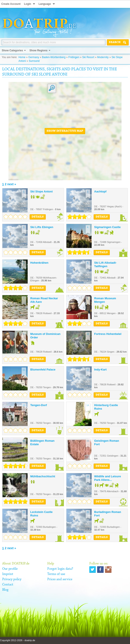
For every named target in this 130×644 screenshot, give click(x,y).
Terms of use (56, 574)
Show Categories (12, 50)
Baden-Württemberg (54, 57)
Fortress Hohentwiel (108, 334)
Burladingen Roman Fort (108, 514)
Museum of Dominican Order (45, 336)
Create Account (11, 4)
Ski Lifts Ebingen (42, 227)
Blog (5, 590)
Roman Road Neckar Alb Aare (44, 300)
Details (38, 217)
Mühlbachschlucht (43, 476)
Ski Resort (88, 57)
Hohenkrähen (39, 263)
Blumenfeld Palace (43, 370)
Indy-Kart (100, 370)
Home (22, 57)
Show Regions (38, 50)
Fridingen (74, 57)
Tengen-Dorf (39, 405)
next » (12, 184)
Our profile (10, 569)
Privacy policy (12, 579)
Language (45, 4)
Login (28, 4)
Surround (34, 61)
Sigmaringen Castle (107, 227)
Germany (34, 57)
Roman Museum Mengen (105, 300)
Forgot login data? (60, 569)
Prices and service (60, 579)
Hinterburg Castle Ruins (106, 407)
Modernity (103, 57)
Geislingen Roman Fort (107, 442)
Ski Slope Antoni (41, 191)
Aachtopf (100, 191)
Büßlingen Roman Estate (42, 442)
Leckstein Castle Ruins (41, 514)
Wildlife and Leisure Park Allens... (108, 478)
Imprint (8, 574)
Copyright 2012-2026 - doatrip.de (18, 640)
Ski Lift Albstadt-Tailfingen (106, 264)
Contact (8, 585)
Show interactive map (65, 131)
